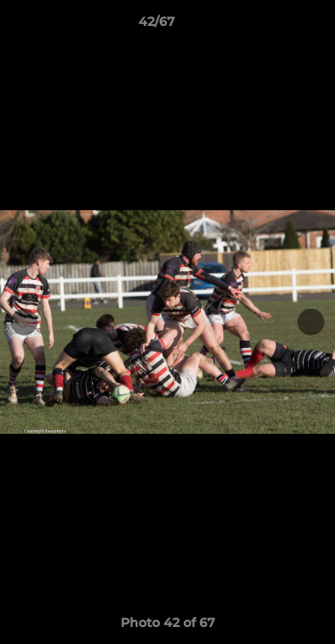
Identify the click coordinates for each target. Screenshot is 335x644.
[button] (271, 26)
